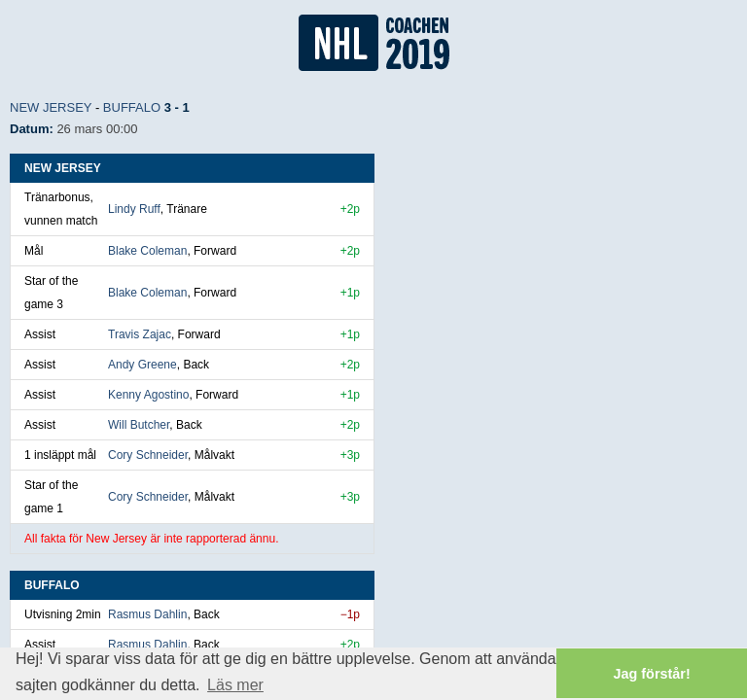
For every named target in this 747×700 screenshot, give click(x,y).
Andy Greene (142, 365)
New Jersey (51, 107)
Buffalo (132, 107)
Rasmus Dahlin (147, 614)
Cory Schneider (148, 455)
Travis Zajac (140, 334)
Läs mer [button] (235, 685)
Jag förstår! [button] (652, 674)
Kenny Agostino (148, 395)
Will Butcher (139, 425)
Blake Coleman (147, 251)
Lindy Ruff (134, 209)
